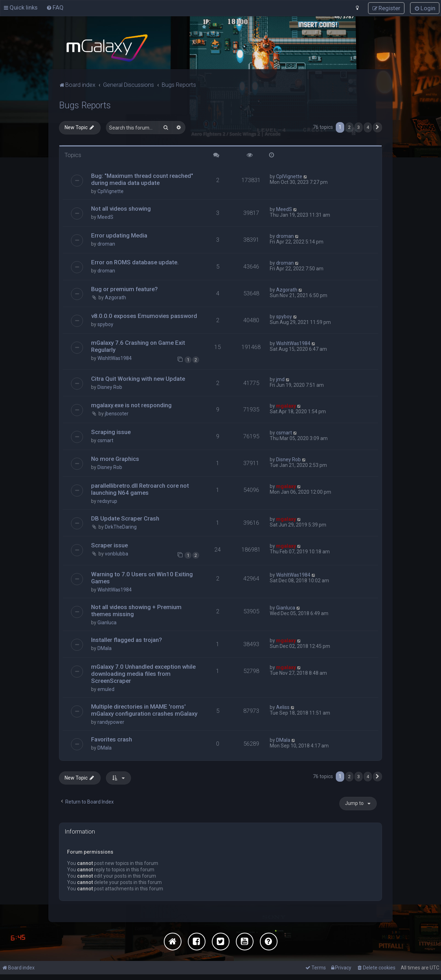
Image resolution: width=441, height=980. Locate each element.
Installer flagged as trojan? (127, 639)
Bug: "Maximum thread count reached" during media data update (142, 179)
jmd (280, 379)
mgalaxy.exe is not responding (131, 405)
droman (106, 244)
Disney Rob (110, 387)
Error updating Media (119, 235)
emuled (106, 689)
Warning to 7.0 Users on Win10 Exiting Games (142, 577)
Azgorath (115, 297)
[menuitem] (55, 7)
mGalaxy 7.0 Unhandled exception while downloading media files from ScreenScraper (143, 673)
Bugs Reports (85, 105)
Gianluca (107, 622)
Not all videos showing (121, 208)
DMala (105, 648)
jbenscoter (117, 413)
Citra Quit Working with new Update (138, 378)
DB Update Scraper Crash (125, 518)
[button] (377, 127)
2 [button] (349, 127)
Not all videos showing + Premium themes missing (136, 610)
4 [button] (368, 127)
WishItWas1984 (115, 358)
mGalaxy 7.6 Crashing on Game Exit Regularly (138, 346)
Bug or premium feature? (124, 289)
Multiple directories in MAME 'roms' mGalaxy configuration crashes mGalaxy (144, 710)
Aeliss (283, 707)
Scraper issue (109, 545)
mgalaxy (286, 405)
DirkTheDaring (121, 527)
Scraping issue (111, 432)
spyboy (105, 324)
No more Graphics (115, 458)
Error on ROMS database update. (135, 262)
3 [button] (359, 127)
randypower (111, 722)
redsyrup (107, 501)
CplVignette (111, 191)
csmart (105, 440)
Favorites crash (112, 739)
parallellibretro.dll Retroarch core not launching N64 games (140, 489)
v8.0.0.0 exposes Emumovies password (144, 315)
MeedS (105, 217)
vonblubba (117, 553)
